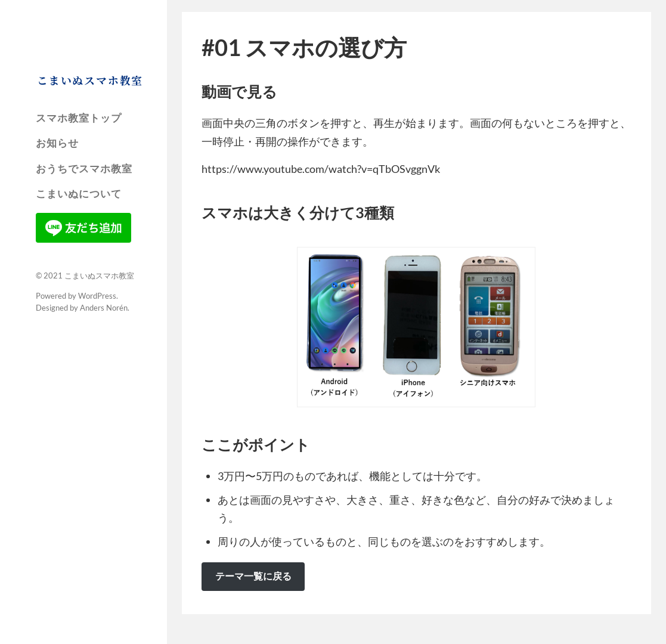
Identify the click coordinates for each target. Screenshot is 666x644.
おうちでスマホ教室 (84, 169)
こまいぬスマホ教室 (90, 80)
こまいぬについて (79, 194)
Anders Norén (104, 308)
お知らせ (57, 143)
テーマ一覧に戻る (253, 576)
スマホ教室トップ (79, 118)
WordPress (97, 296)
